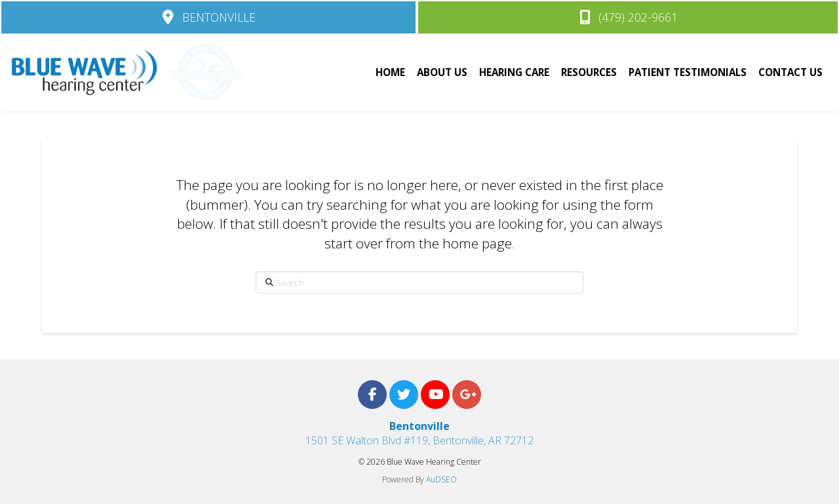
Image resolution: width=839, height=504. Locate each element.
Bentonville (419, 426)
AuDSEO (441, 479)
